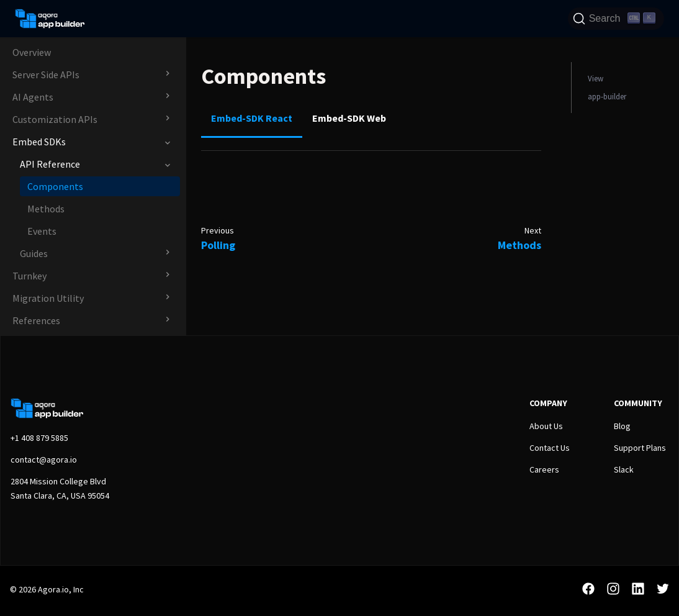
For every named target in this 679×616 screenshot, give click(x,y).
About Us (546, 426)
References (36, 320)
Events (42, 231)
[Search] (616, 19)
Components (55, 186)
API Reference (50, 164)
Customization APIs (55, 119)
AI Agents (33, 97)
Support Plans (640, 448)
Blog (622, 426)
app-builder (607, 96)
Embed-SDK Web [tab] (349, 118)
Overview (32, 52)
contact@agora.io (44, 460)
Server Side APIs (46, 75)
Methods (46, 209)
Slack (624, 469)
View (596, 78)
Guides (34, 253)
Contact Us (550, 448)
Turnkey (29, 276)
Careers (544, 469)
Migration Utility (48, 298)
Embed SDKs (39, 142)
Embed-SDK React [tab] (252, 118)
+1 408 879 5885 (39, 438)
